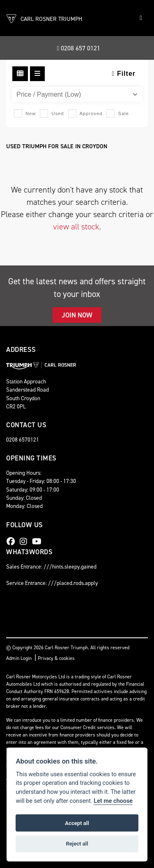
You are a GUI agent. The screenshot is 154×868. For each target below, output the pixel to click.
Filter (124, 74)
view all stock (76, 227)
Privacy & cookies (56, 658)
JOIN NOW (77, 315)
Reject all (77, 844)
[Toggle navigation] (141, 18)
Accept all (77, 823)
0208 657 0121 (79, 48)
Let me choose (113, 801)
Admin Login (19, 658)
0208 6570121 (23, 440)
